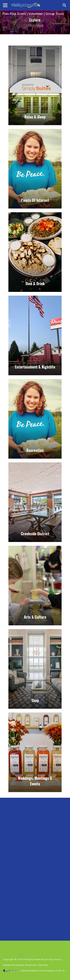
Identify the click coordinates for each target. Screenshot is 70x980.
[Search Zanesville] (65, 5)
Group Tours (55, 14)
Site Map (43, 965)
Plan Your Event (14, 14)
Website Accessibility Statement (20, 965)
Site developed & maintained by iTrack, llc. (34, 971)
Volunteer (36, 14)
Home (29, 25)
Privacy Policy (53, 959)
